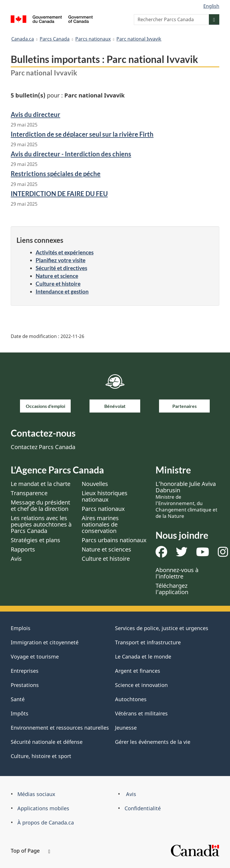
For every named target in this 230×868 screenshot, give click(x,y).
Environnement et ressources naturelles (60, 728)
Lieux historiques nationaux (105, 496)
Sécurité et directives (61, 268)
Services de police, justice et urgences (162, 628)
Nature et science (57, 276)
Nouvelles (95, 484)
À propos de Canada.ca (46, 822)
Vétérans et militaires (141, 713)
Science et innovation (141, 685)
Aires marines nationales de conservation (100, 524)
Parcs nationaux (93, 39)
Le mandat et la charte (41, 484)
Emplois (21, 628)
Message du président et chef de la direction (40, 506)
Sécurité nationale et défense (47, 742)
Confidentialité (143, 808)
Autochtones (131, 699)
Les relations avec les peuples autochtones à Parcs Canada (41, 524)
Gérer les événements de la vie (153, 742)
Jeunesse (126, 728)
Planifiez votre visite (61, 260)
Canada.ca (23, 39)
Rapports (23, 549)
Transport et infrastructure (148, 642)
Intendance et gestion (62, 291)
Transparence (29, 493)
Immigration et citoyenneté (45, 642)
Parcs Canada (55, 39)
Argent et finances (138, 671)
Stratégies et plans (35, 540)
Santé (18, 699)
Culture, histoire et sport (41, 756)
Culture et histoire (58, 284)
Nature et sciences (106, 549)
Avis (16, 559)
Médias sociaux (36, 794)
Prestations (25, 685)
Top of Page (30, 851)
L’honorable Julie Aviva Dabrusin (186, 500)
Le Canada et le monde (143, 657)
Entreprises (25, 671)
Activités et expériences (65, 252)
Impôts (20, 713)
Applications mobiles (43, 808)
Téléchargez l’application (172, 589)
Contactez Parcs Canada (43, 447)
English (211, 6)
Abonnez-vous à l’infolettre (177, 573)
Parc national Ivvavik (139, 39)
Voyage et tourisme (35, 657)
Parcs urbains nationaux (114, 540)
